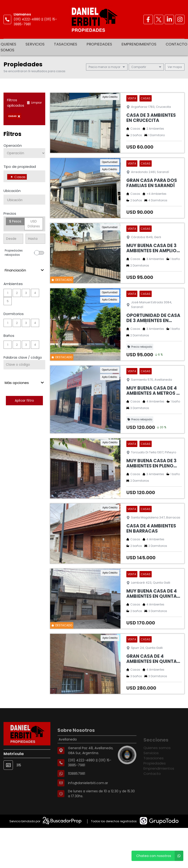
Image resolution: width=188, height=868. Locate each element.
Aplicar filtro (24, 400)
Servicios (35, 44)
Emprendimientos (139, 44)
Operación (13, 145)
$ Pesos (15, 221)
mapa (175, 67)
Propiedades (99, 44)
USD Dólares (34, 224)
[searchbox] (29, 177)
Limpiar (34, 103)
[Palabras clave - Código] (24, 365)
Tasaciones (66, 44)
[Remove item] (12, 177)
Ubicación (12, 191)
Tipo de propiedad (20, 167)
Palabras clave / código (23, 357)
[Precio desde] (13, 239)
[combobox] (24, 176)
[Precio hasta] (35, 239)
